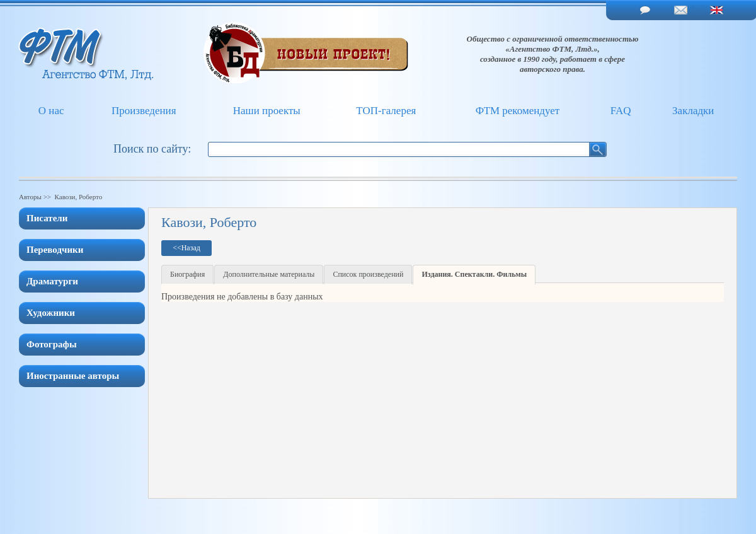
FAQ (621, 111)
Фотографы (52, 344)
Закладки (693, 111)
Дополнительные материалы (269, 274)
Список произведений (368, 274)
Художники (51, 313)
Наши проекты (267, 111)
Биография (187, 274)
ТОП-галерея (386, 111)
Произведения (144, 111)
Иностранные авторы (73, 376)
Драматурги (52, 281)
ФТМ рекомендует (518, 111)
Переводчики (55, 250)
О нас (51, 111)
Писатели (47, 218)
